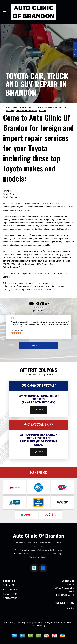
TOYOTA (43, 111)
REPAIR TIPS (10, 594)
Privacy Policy (38, 626)
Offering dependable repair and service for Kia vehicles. (27, 290)
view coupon (39, 410)
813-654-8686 (9, 264)
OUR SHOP (9, 585)
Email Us (69, 608)
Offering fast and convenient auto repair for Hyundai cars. (28, 283)
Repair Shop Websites (32, 623)
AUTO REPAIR (10, 590)
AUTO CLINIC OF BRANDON (18, 107)
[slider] (39, 308)
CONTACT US (10, 598)
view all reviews (38, 345)
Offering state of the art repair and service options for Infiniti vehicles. (34, 286)
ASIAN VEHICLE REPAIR (26, 111)
